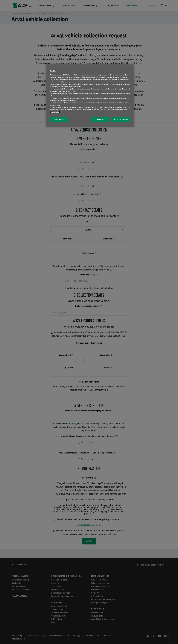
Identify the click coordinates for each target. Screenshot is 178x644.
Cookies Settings (59, 119)
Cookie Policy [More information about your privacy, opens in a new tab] (55, 112)
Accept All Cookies (121, 119)
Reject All (101, 119)
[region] (90, 96)
